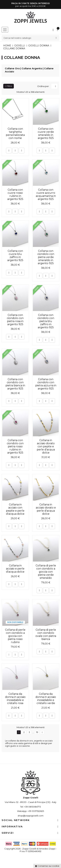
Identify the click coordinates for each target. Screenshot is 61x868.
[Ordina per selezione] (54, 86)
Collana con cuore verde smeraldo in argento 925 (46, 133)
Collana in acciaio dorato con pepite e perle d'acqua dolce (46, 446)
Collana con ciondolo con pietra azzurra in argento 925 (46, 384)
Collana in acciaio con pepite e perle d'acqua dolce (15, 509)
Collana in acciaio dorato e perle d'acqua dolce (46, 509)
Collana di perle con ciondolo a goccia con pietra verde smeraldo (46, 572)
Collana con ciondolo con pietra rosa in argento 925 (15, 320)
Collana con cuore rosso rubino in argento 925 (15, 194)
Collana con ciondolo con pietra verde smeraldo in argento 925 (46, 257)
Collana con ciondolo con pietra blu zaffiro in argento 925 (46, 321)
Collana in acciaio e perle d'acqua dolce (15, 569)
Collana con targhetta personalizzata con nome (15, 133)
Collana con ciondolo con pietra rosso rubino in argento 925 (15, 446)
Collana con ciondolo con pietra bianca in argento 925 (15, 384)
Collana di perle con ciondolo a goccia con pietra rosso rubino (15, 636)
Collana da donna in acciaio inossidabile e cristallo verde (46, 698)
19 (37, 732)
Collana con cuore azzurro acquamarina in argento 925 (46, 194)
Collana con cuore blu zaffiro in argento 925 (15, 256)
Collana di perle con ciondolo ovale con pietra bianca (46, 634)
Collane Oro (12, 68)
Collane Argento (32, 68)
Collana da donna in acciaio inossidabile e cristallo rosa (15, 698)
